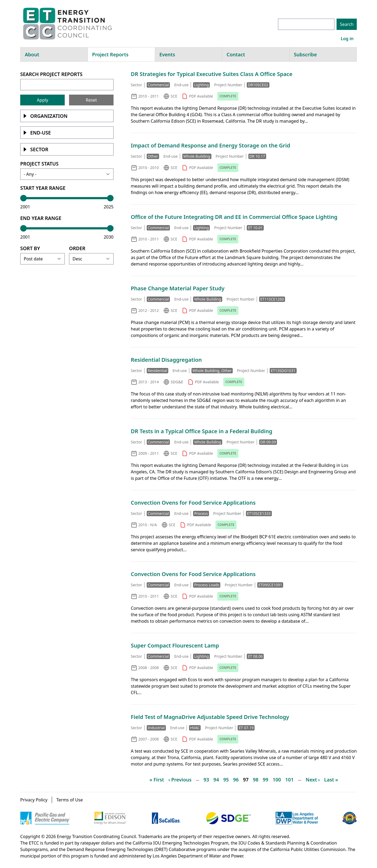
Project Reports (110, 54)
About (32, 54)
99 (265, 780)
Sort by (30, 248)
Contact (236, 54)
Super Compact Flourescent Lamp (175, 645)
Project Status (39, 164)
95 (226, 780)
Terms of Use (70, 800)
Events (167, 54)
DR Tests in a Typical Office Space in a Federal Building (202, 431)
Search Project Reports (51, 74)
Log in (347, 39)
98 (256, 780)
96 (236, 780)
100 (277, 780)
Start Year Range (43, 188)
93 (206, 780)
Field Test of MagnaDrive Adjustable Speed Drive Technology (210, 717)
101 (289, 780)
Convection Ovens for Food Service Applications (193, 503)
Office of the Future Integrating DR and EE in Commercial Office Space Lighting (234, 217)
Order (77, 248)
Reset (91, 100)
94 (216, 780)
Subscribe (305, 54)
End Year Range (41, 218)
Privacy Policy (34, 800)
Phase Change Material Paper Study (178, 288)
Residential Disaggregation (166, 360)
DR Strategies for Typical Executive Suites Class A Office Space (212, 74)
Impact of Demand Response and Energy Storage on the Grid (210, 145)
